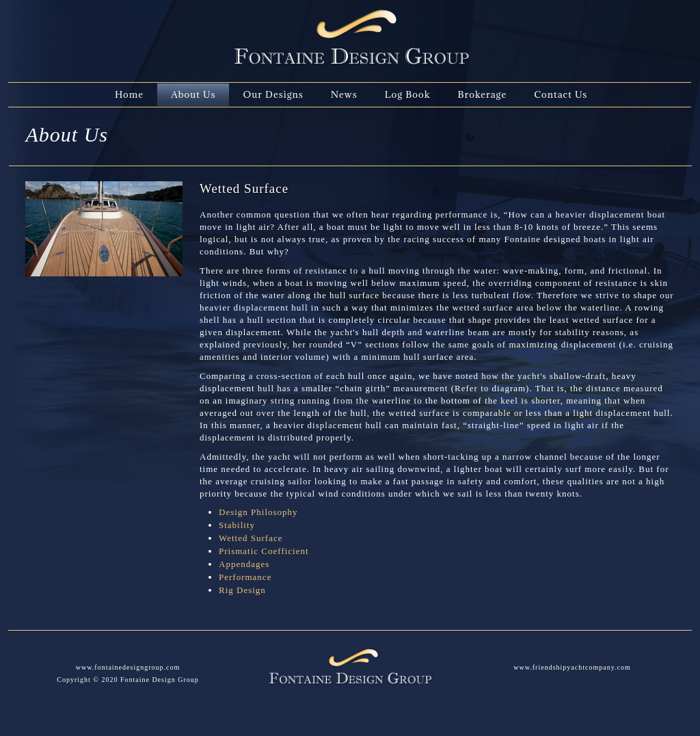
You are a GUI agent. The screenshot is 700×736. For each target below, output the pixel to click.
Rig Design (242, 590)
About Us (193, 94)
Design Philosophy (258, 512)
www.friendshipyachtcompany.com (572, 667)
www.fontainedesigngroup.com (128, 667)
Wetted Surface (251, 538)
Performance (245, 577)
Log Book (408, 94)
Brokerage (482, 94)
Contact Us (561, 94)
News (344, 94)
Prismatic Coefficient (264, 551)
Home (129, 94)
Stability (237, 525)
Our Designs (273, 94)
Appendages (244, 564)
